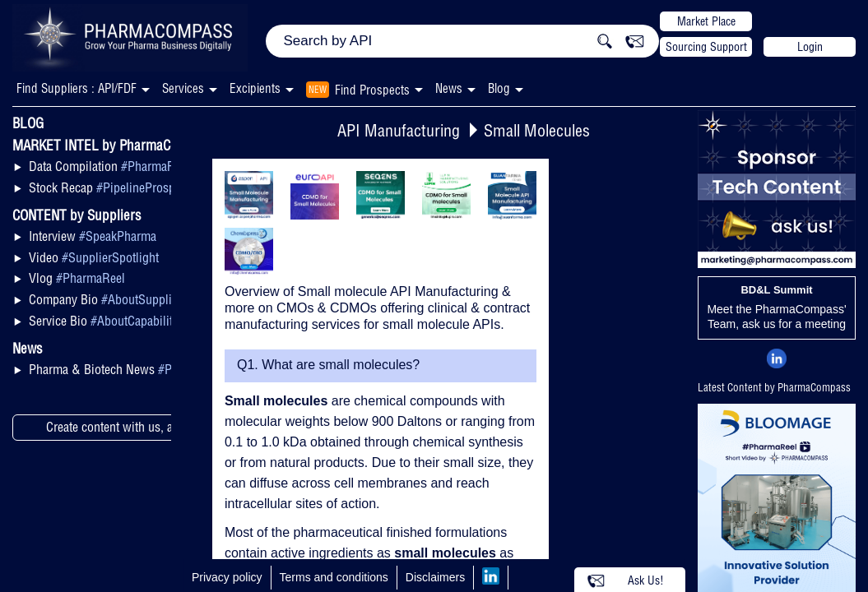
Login (810, 47)
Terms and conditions (334, 577)
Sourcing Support (706, 47)
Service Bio (108, 321)
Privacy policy (227, 577)
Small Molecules (537, 130)
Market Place (706, 21)
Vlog (77, 278)
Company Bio (105, 299)
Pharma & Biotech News (128, 369)
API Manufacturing (399, 130)
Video (94, 257)
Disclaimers (435, 577)
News (449, 88)
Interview (93, 236)
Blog (499, 88)
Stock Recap (115, 187)
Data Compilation (110, 166)
